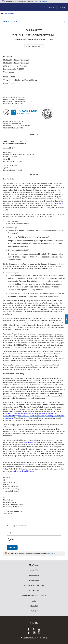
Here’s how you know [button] (41, 1)
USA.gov (34, 611)
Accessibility (34, 575)
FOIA (34, 601)
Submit (12, 547)
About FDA (34, 570)
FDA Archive (34, 565)
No (13, 539)
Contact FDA (34, 623)
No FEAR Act (34, 591)
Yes (13, 533)
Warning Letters (8, 13)
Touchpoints (50, 553)
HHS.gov (34, 606)
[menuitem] (34, 513)
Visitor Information (34, 580)
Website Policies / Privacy (34, 586)
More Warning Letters (34, 46)
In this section (10, 22)
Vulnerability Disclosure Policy (34, 596)
